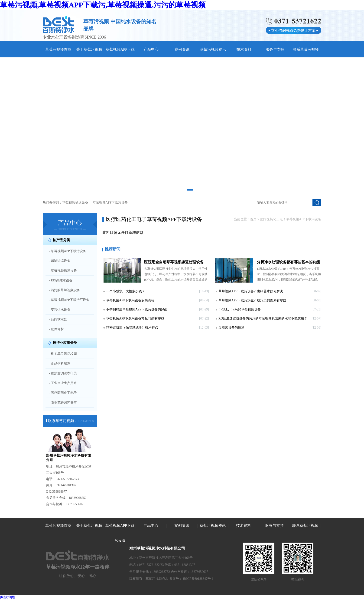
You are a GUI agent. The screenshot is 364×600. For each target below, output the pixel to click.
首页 (253, 219)
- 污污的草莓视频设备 (65, 290)
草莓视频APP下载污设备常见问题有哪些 (135, 318)
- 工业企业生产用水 (63, 383)
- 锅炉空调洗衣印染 (63, 373)
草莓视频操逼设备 (75, 203)
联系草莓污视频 (306, 49)
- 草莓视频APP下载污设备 (68, 251)
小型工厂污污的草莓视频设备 (240, 309)
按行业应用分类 (65, 343)
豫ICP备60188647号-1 (198, 579)
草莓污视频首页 (58, 49)
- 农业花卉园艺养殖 (63, 403)
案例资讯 (182, 49)
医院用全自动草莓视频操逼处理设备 (174, 262)
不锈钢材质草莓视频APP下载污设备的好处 (137, 309)
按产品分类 (61, 240)
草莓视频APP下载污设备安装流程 (130, 300)
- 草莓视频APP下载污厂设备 (69, 300)
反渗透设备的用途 (231, 328)
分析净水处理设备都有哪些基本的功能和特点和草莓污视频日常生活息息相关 (288, 263)
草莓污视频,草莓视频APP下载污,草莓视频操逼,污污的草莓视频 (103, 5)
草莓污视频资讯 (213, 49)
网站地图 (7, 597)
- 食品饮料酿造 (60, 364)
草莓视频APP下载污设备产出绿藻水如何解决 (251, 291)
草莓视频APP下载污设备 (110, 203)
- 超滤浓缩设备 (60, 261)
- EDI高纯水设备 (61, 280)
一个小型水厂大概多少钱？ (126, 291)
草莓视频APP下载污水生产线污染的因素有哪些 (252, 300)
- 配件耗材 (56, 329)
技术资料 (244, 49)
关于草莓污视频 (89, 49)
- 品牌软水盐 (58, 319)
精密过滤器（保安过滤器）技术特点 (132, 328)
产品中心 (151, 49)
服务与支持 (275, 49)
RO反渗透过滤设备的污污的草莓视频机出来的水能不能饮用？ (263, 318)
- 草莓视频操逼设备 (63, 271)
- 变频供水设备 (60, 310)
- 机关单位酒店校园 (63, 354)
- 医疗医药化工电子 (63, 393)
